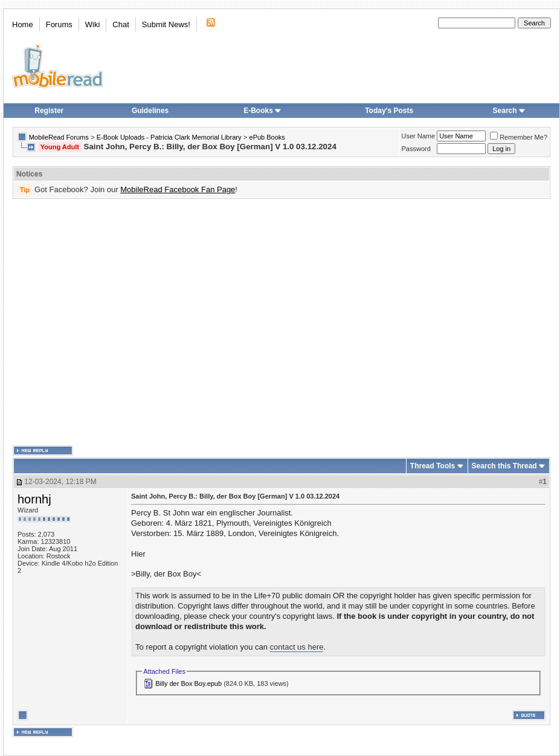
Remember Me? (519, 137)
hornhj (34, 499)
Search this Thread (504, 466)
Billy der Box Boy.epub (188, 683)
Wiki (93, 24)
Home (23, 24)
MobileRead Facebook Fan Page (178, 189)
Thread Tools (433, 466)
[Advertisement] (113, 322)
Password (416, 149)
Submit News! (166, 24)
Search (509, 111)
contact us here (297, 647)
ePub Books (267, 137)
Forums (59, 24)
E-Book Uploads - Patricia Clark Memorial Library (169, 137)
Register (49, 111)
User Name (419, 136)
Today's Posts (389, 111)
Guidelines (150, 111)
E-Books (262, 111)
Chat (121, 24)
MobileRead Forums (59, 137)
